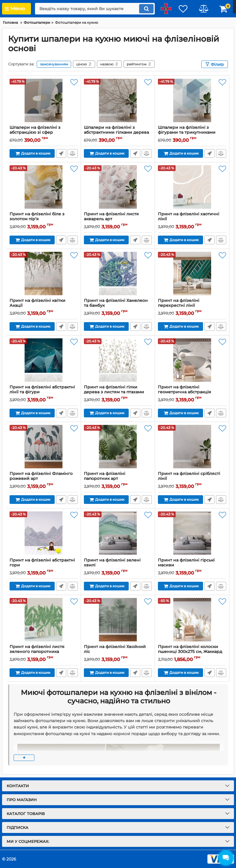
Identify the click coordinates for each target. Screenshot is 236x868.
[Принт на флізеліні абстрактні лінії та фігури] (44, 360)
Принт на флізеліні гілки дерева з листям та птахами (118, 392)
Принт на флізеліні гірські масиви (192, 565)
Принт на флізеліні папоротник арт (118, 479)
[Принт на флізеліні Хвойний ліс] (118, 620)
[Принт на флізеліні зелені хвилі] (118, 533)
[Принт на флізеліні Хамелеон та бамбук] (118, 274)
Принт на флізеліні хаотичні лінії (192, 219)
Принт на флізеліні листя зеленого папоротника (44, 652)
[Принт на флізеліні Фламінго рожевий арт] (44, 447)
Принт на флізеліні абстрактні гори (44, 565)
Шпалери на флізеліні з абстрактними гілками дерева (118, 133)
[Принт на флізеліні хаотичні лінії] (192, 187)
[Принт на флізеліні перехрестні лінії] (192, 274)
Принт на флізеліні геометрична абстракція (192, 392)
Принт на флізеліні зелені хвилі (118, 565)
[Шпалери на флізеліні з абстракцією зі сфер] (44, 100)
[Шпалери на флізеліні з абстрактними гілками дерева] (118, 100)
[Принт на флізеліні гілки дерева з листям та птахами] (118, 360)
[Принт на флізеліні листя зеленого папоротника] (44, 620)
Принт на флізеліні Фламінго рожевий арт (44, 479)
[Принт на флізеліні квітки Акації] (44, 274)
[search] (95, 9)
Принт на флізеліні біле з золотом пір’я (44, 219)
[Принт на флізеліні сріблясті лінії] (192, 447)
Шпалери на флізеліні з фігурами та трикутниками (192, 133)
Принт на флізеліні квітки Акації (44, 306)
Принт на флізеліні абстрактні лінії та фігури (44, 392)
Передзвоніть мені (61, 153)
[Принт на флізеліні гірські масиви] (192, 533)
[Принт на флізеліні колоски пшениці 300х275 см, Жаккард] (192, 620)
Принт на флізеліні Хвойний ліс (118, 652)
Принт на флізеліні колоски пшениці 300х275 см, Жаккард (192, 652)
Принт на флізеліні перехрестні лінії (192, 306)
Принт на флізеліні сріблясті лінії (192, 479)
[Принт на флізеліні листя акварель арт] (118, 187)
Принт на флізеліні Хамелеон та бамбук (118, 306)
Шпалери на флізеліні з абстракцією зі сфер (44, 133)
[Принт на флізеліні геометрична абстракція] (192, 360)
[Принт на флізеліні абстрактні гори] (44, 533)
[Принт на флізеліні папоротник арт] (118, 447)
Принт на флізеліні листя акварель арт (118, 219)
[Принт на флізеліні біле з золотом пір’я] (44, 187)
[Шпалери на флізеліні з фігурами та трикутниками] (192, 100)
